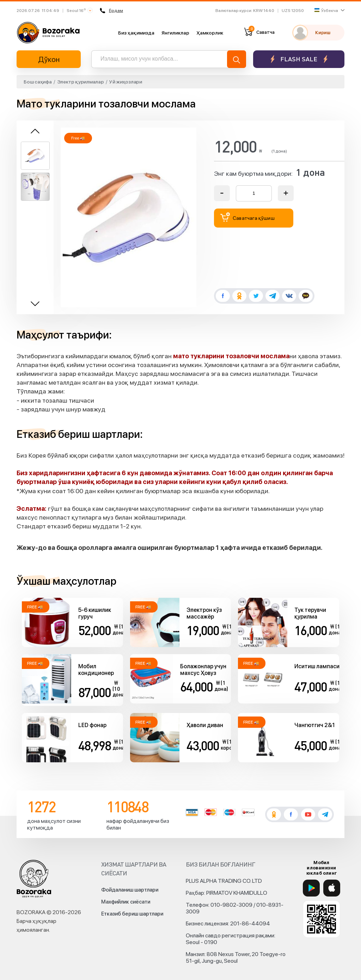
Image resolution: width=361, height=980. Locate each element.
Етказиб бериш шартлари (132, 914)
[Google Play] (311, 888)
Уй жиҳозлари (126, 82)
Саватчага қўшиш (247, 217)
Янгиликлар (175, 33)
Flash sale (299, 59)
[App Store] (332, 888)
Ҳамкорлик (210, 33)
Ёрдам (111, 11)
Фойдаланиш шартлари (130, 890)
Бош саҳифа (38, 82)
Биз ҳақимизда (136, 33)
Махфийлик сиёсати (126, 902)
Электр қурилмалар (81, 82)
